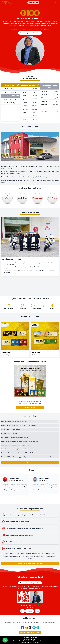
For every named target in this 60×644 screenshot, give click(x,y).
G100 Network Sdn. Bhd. (31, 638)
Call (22, 611)
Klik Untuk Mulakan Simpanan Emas (30, 583)
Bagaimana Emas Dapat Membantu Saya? (30, 563)
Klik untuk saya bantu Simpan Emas (30, 33)
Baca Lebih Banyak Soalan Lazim (30, 463)
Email (37, 611)
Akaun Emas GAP (30, 407)
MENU (57, 3)
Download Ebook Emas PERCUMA (30, 633)
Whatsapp (30, 611)
